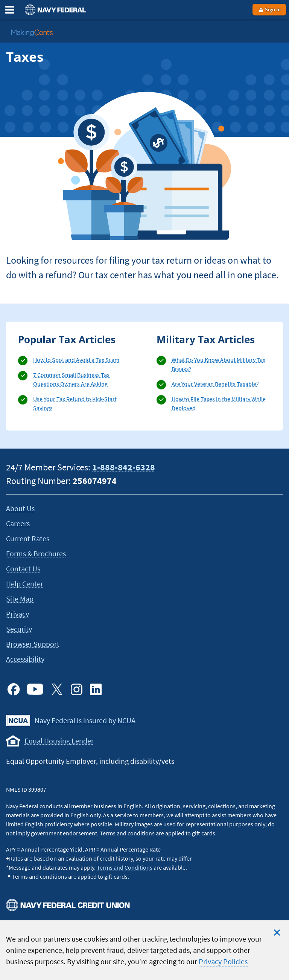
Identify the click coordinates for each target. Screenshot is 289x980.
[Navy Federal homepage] (54, 10)
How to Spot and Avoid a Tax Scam (76, 360)
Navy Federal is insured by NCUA (85, 720)
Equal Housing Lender (59, 741)
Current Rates (28, 538)
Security (19, 629)
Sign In (269, 9)
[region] (144, 950)
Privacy (17, 614)
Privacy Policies (223, 961)
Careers (18, 523)
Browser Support (33, 644)
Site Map (20, 599)
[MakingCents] (32, 32)
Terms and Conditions (125, 867)
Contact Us (23, 569)
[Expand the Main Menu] (10, 10)
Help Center (25, 584)
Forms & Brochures (36, 553)
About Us (20, 508)
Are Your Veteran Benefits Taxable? (215, 384)
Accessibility (25, 659)
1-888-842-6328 (124, 467)
